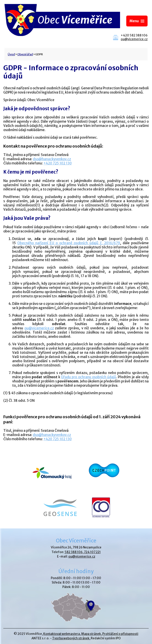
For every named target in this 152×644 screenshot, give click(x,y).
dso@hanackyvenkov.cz (52, 159)
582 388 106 (74, 552)
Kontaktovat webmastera (62, 634)
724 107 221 (92, 552)
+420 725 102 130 (58, 163)
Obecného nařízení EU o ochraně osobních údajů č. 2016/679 (69, 243)
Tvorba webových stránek (71, 638)
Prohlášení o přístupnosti (120, 634)
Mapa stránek (91, 634)
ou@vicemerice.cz (134, 39)
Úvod (11, 54)
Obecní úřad (25, 54)
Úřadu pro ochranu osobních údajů (89, 377)
